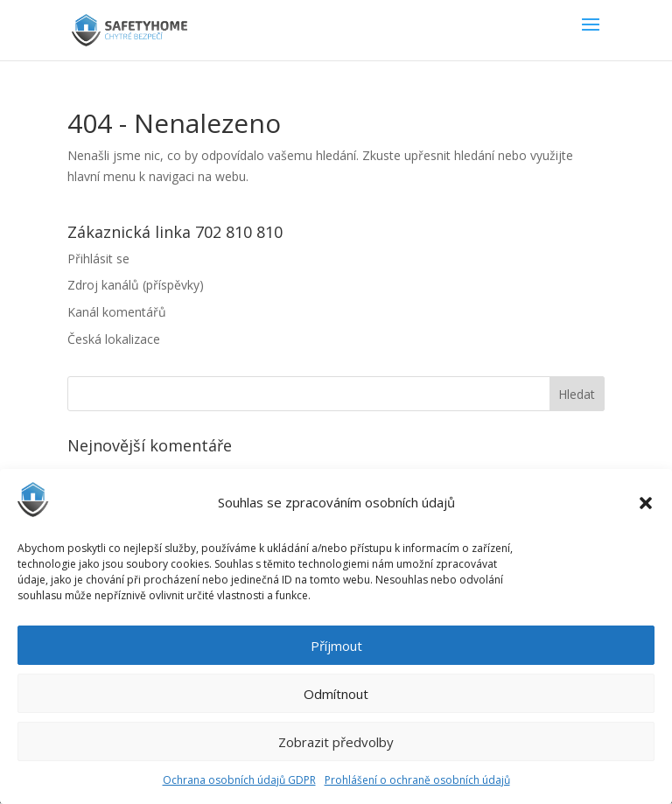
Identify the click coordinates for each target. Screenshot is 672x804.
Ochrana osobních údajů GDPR (239, 780)
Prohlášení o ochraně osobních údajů (417, 780)
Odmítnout (336, 694)
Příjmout (336, 646)
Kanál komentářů (117, 312)
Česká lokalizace (114, 339)
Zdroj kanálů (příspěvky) (136, 285)
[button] (646, 503)
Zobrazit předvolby (336, 742)
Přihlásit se (98, 259)
